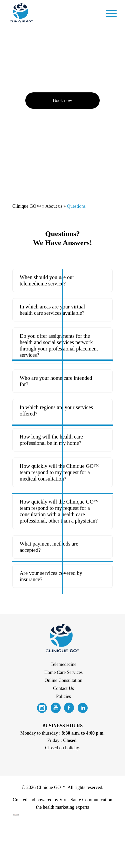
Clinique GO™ (27, 206)
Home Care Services (63, 672)
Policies (63, 696)
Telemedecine (64, 664)
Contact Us (63, 688)
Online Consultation (63, 680)
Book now (63, 101)
